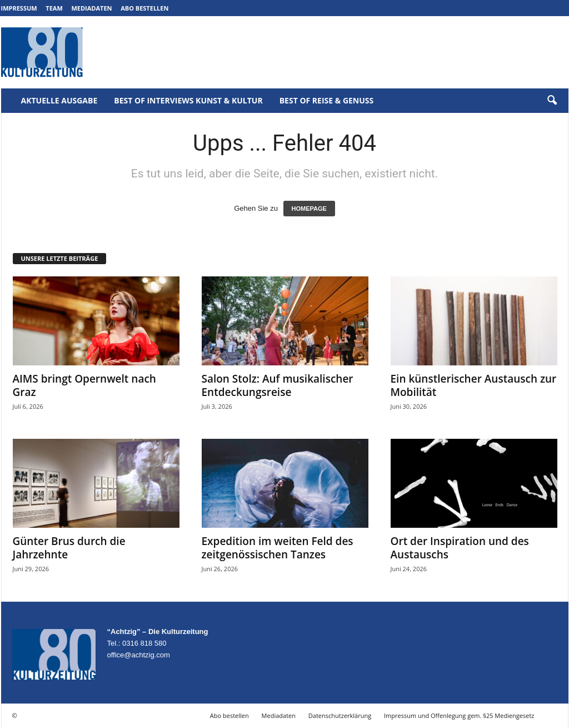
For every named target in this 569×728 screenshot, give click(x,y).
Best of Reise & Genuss (327, 100)
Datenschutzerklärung (340, 715)
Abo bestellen (144, 8)
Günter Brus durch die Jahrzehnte (69, 548)
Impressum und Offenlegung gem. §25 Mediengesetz (459, 715)
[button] (552, 101)
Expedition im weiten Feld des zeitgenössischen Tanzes (278, 548)
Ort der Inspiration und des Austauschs (460, 548)
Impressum (19, 8)
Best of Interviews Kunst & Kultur (188, 100)
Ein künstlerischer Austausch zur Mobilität (474, 385)
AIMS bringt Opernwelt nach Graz (84, 385)
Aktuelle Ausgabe (59, 100)
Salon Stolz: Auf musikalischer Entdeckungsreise (278, 385)
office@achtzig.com (139, 655)
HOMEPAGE (309, 209)
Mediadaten (91, 8)
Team (54, 8)
